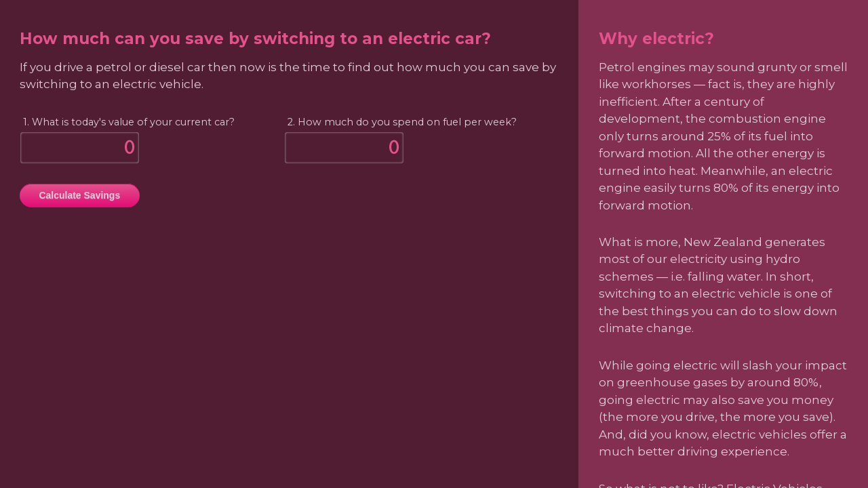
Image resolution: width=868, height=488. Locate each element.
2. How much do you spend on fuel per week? (402, 122)
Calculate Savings (79, 195)
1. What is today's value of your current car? (129, 122)
